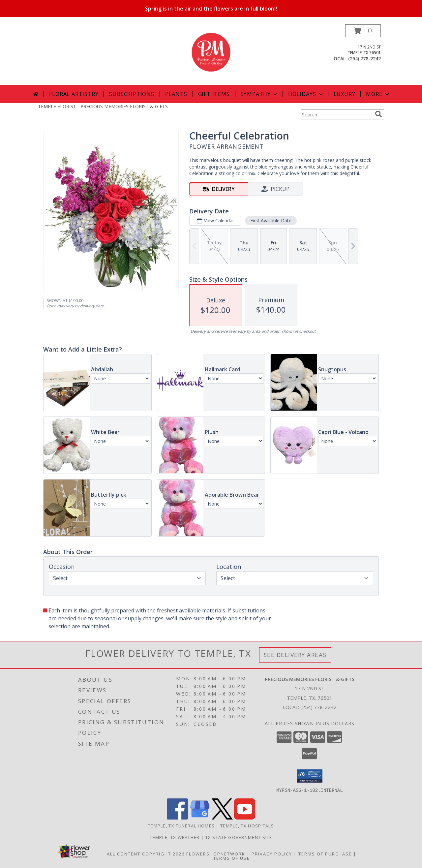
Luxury (345, 94)
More (378, 94)
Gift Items (214, 94)
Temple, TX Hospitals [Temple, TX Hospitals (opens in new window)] (247, 825)
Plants (176, 94)
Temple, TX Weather (175, 837)
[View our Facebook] (177, 817)
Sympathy (260, 94)
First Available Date (271, 220)
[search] (378, 114)
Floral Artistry (74, 94)
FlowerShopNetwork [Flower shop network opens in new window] (216, 853)
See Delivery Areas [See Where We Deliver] (295, 655)
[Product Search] (337, 114)
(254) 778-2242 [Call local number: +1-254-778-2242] (364, 59)
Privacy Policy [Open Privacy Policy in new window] (272, 853)
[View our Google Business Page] (200, 817)
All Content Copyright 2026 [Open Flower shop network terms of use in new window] (146, 853)
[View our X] (222, 817)
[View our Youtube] (245, 817)
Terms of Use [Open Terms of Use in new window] (232, 858)
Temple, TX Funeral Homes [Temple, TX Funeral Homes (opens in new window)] (181, 825)
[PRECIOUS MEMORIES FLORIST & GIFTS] (211, 55)
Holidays (306, 94)
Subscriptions (132, 94)
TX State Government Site (239, 837)
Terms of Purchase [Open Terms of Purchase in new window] (325, 853)
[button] (363, 31)
